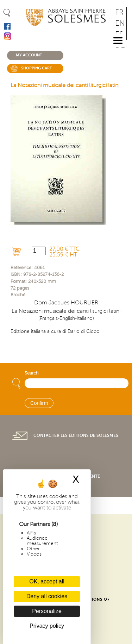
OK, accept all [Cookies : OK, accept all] (47, 581)
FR (119, 13)
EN (120, 23)
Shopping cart (37, 68)
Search (32, 373)
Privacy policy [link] (47, 626)
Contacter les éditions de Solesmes (76, 435)
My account (29, 55)
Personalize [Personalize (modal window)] (47, 611)
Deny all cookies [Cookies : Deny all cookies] (47, 596)
